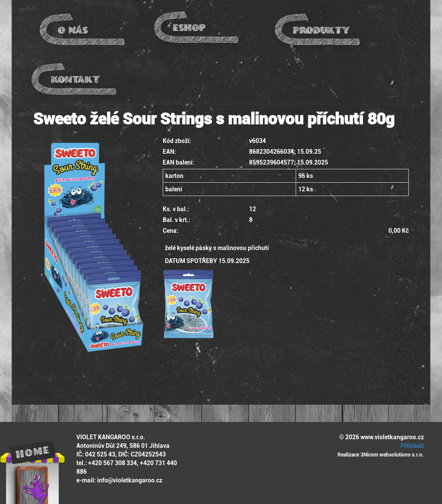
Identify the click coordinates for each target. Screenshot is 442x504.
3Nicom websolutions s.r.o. (392, 455)
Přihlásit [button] (411, 446)
